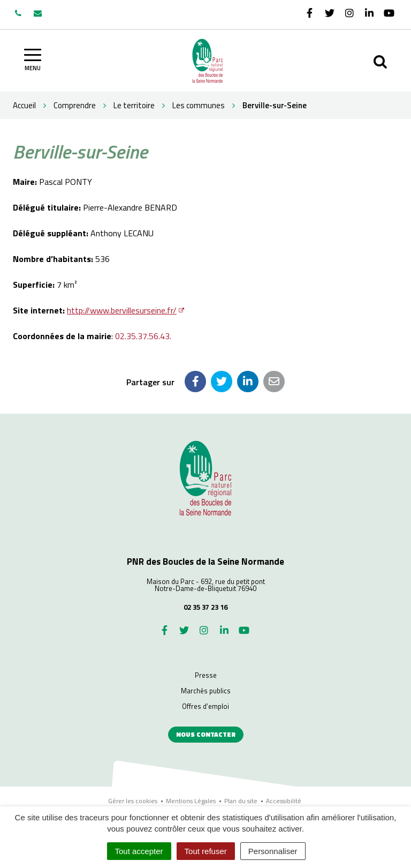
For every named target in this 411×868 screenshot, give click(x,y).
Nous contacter (206, 734)
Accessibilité (284, 801)
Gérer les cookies (133, 801)
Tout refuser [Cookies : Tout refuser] (206, 851)
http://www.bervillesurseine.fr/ (122, 310)
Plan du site (241, 801)
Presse (206, 675)
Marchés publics (206, 691)
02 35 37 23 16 (205, 607)
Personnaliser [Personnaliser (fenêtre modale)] (273, 851)
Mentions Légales (191, 801)
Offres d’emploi (205, 706)
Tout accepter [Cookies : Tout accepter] (139, 851)
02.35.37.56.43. (143, 336)
